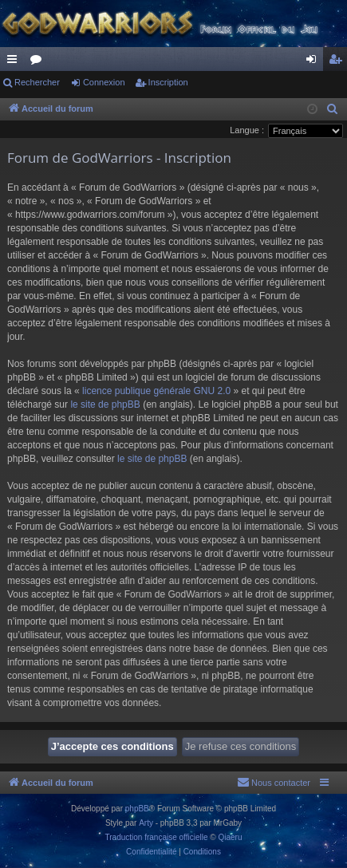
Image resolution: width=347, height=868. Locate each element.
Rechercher (37, 82)
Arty (146, 823)
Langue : (247, 130)
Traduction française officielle (157, 837)
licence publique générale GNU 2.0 (156, 391)
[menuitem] (333, 109)
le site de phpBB (105, 404)
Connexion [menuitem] (315, 62)
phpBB (137, 809)
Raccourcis (15, 62)
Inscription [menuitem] (339, 62)
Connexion (104, 82)
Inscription (168, 82)
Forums (39, 62)
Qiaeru (230, 837)
